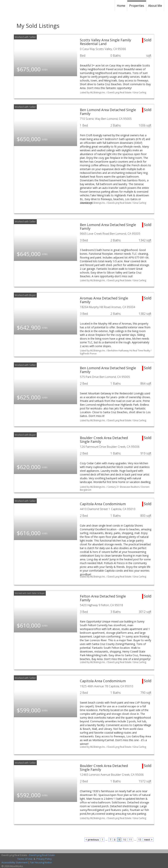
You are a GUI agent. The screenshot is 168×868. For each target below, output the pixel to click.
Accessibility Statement (15, 862)
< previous (92, 840)
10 (124, 840)
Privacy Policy (44, 859)
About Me (155, 6)
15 (140, 840)
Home (121, 6)
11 (130, 840)
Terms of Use (25, 859)
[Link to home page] (29, 6)
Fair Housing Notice (41, 862)
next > (148, 840)
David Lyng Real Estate (42, 855)
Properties (137, 6)
